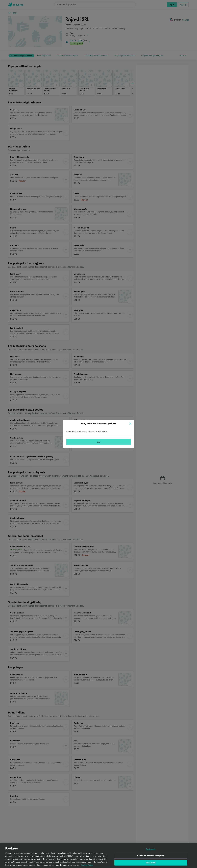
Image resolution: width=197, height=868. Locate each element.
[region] (98, 855)
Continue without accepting (151, 856)
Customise (151, 849)
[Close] (130, 424)
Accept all (151, 863)
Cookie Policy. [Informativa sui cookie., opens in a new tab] (87, 865)
